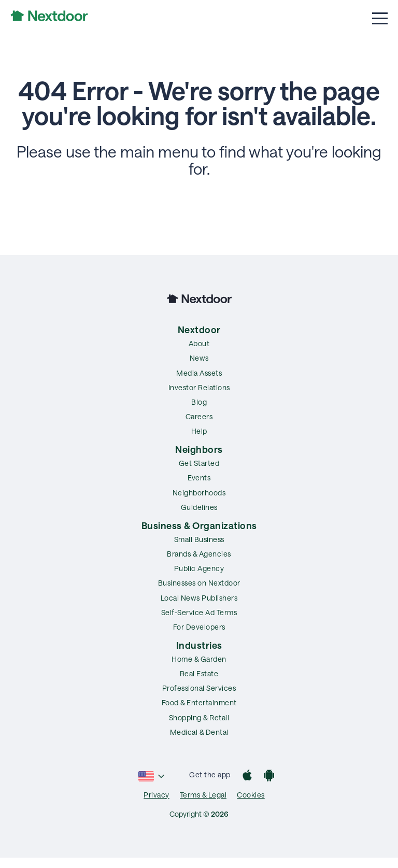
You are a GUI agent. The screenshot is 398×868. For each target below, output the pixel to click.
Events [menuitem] (199, 478)
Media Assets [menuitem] (199, 373)
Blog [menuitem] (199, 402)
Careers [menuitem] (199, 416)
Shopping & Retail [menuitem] (199, 717)
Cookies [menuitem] (251, 795)
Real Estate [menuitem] (199, 673)
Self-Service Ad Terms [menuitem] (199, 612)
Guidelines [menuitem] (199, 507)
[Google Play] (269, 777)
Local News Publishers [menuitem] (199, 598)
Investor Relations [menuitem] (199, 387)
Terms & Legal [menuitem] (203, 795)
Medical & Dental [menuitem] (199, 732)
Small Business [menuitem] (199, 539)
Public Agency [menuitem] (199, 568)
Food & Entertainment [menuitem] (199, 702)
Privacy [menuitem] (157, 795)
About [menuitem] (199, 343)
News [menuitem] (199, 358)
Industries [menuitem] (199, 645)
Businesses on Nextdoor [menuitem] (199, 583)
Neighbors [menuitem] (199, 449)
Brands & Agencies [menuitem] (199, 554)
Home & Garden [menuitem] (199, 659)
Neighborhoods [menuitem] (199, 493)
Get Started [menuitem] (199, 463)
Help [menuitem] (199, 431)
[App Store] (247, 777)
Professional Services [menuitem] (199, 688)
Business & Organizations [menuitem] (199, 525)
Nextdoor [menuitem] (199, 330)
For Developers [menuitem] (199, 627)
